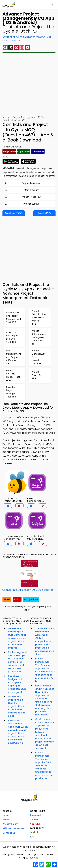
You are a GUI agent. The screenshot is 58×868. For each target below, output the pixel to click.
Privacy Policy (10, 824)
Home (6, 815)
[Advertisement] (29, 84)
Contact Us (9, 833)
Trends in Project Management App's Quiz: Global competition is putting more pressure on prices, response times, (45, 641)
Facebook (36, 815)
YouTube (35, 824)
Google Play (31, 599)
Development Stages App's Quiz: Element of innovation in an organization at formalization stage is (17, 638)
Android (35, 832)
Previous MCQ (13, 213)
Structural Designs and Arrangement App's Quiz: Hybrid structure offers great (17, 684)
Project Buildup (31, 204)
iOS (32, 837)
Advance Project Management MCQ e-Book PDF (28, 590)
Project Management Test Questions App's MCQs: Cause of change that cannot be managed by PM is (45, 670)
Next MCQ (45, 213)
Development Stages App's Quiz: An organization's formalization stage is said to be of (17, 706)
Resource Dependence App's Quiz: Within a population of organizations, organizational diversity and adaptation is (18, 732)
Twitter (34, 820)
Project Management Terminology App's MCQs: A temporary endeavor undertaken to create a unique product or (44, 765)
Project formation (32, 183)
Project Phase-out (31, 197)
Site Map (7, 820)
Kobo (17, 599)
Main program (32, 190)
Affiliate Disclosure (13, 828)
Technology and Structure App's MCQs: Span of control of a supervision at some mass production (17, 662)
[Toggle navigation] (52, 5)
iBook (7, 599)
